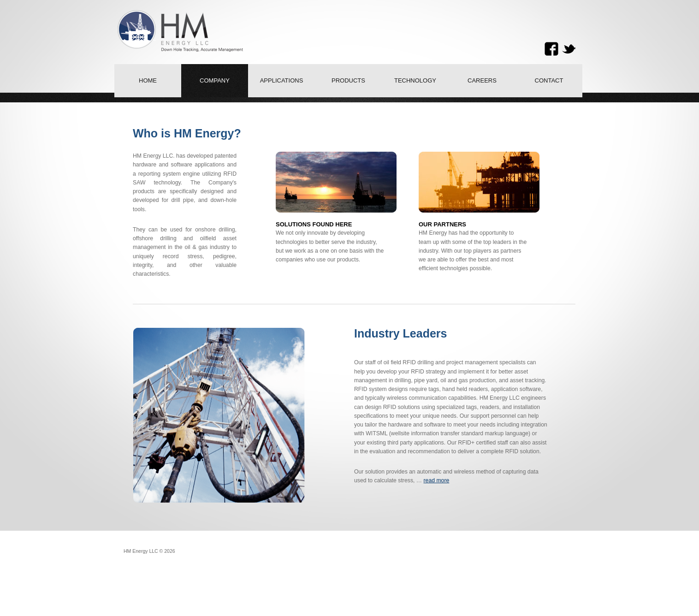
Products (348, 80)
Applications (282, 80)
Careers (482, 80)
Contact (549, 80)
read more (436, 480)
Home (148, 80)
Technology (415, 80)
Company (215, 80)
